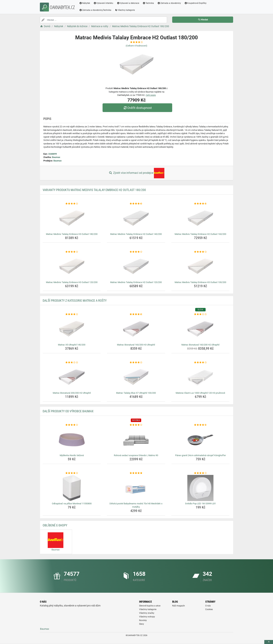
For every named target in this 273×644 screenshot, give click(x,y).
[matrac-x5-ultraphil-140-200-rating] (72, 314)
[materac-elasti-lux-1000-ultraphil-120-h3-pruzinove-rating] (200, 363)
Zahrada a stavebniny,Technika (95, 10)
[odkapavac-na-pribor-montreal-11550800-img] (72, 488)
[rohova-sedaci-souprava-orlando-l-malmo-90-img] (136, 440)
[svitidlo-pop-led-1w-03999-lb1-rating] (200, 473)
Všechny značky (147, 613)
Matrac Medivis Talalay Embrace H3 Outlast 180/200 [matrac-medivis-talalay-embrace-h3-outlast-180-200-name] (72, 234)
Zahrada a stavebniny (169, 3)
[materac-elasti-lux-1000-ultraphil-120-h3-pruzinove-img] (200, 377)
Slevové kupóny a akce (150, 606)
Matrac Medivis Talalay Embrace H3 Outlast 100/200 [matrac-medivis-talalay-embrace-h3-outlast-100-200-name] (200, 282)
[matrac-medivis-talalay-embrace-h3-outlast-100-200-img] (200, 267)
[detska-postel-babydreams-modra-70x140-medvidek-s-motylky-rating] (136, 473)
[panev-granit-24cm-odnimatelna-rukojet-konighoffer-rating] (200, 425)
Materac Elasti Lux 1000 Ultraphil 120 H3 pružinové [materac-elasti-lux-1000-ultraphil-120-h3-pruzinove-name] (200, 393)
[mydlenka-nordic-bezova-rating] (72, 425)
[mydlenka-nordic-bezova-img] (72, 440)
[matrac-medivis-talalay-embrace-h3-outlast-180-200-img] (72, 218)
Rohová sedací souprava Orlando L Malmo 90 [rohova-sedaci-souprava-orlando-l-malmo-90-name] (136, 455)
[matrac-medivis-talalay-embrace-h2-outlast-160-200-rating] (200, 204)
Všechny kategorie (125, 10)
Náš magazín (179, 606)
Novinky (143, 620)
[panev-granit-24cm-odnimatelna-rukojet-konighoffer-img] (200, 440)
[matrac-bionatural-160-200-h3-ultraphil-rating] (136, 314)
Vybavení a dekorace (128, 3)
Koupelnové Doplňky (196, 3)
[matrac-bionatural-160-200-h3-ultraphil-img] (136, 329)
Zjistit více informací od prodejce (136, 173)
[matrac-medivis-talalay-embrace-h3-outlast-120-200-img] (72, 267)
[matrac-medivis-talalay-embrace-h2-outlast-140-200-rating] (136, 204)
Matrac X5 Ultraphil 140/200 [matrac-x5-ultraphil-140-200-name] (72, 345)
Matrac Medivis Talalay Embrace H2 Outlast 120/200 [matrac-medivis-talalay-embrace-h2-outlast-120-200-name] (136, 282)
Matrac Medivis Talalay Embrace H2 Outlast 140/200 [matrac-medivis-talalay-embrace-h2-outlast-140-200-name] (136, 234)
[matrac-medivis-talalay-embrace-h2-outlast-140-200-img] (136, 218)
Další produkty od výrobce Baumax (68, 411)
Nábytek (85, 3)
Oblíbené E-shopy (55, 525)
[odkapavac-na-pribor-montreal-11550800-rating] (72, 473)
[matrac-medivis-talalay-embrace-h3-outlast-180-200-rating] (72, 204)
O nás (208, 606)
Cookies (209, 609)
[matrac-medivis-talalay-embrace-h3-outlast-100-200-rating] (200, 252)
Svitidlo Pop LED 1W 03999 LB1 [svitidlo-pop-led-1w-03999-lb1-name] (200, 504)
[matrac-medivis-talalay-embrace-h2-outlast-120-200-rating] (136, 252)
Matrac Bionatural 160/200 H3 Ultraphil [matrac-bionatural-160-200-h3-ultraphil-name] (136, 345)
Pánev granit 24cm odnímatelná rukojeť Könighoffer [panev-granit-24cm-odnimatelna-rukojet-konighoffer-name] (200, 455)
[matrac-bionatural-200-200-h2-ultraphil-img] (72, 377)
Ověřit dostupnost (137, 108)
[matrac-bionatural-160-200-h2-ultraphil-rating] (200, 314)
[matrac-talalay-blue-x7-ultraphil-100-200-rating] (136, 363)
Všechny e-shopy (147, 617)
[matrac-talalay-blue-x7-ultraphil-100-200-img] (136, 377)
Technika (148, 3)
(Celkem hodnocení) (136, 46)
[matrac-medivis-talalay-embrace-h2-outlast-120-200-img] (136, 267)
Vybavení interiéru (103, 3)
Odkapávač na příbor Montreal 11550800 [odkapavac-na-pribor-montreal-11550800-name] (72, 504)
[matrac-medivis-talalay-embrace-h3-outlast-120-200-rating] (72, 252)
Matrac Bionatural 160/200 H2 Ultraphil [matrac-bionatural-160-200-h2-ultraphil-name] (200, 345)
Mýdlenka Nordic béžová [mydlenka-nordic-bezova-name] (72, 455)
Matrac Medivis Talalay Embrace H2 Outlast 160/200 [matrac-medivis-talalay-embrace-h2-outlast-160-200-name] (200, 234)
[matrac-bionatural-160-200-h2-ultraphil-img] (200, 329)
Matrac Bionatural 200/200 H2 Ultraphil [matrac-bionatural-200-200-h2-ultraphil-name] (72, 393)
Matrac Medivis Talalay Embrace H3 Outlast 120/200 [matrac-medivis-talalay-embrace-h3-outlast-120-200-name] (72, 282)
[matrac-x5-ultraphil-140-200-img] (72, 329)
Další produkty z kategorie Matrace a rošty (75, 301)
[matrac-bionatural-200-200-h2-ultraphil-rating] (72, 363)
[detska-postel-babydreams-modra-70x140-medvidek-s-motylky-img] (136, 488)
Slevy (142, 624)
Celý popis (151, 95)
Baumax (56, 157)
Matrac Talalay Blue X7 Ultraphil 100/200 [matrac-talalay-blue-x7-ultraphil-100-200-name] (136, 393)
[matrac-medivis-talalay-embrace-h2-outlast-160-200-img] (200, 218)
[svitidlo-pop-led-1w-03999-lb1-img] (200, 488)
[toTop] (269, 642)
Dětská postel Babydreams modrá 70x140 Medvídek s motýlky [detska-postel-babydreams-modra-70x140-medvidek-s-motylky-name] (136, 505)
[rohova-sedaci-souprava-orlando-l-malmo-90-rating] (136, 425)
